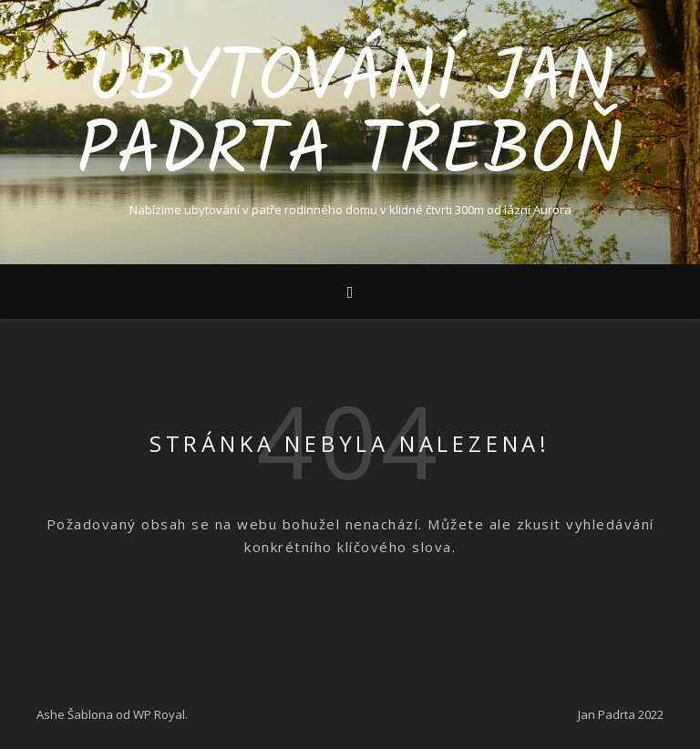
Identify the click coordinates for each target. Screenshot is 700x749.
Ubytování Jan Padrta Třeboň (350, 117)
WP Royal (159, 714)
